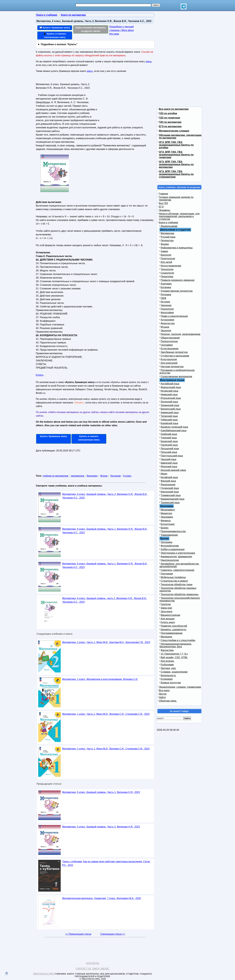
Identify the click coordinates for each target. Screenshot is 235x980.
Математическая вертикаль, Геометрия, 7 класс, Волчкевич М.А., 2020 (102, 898)
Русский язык (168, 237)
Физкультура (168, 323)
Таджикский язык (170, 503)
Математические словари (174, 131)
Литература (167, 240)
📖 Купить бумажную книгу (55, 28)
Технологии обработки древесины (180, 594)
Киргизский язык (170, 492)
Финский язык (168, 481)
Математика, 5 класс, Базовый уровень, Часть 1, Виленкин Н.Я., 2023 (101, 792)
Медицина (166, 637)
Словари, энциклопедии (174, 672)
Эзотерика (166, 542)
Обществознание (170, 338)
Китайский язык (169, 477)
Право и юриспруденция (174, 316)
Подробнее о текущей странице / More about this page (121, 30)
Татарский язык (169, 416)
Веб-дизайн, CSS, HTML (174, 657)
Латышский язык (170, 449)
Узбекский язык (169, 420)
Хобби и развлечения (173, 549)
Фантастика (167, 650)
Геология (166, 604)
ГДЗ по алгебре (168, 113)
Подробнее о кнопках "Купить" (59, 44)
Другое (163, 694)
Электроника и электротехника (178, 553)
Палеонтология (169, 341)
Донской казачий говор (173, 470)
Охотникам (167, 574)
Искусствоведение (171, 266)
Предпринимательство (173, 531)
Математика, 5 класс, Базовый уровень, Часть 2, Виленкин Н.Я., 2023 (101, 827)
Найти (162, 697)
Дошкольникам (169, 226)
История (165, 302)
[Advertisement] (126, 101)
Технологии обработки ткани (177, 584)
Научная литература (172, 367)
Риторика (166, 295)
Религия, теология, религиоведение (181, 334)
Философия (167, 313)
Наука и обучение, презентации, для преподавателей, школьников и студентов (179, 216)
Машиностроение (170, 615)
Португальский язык (172, 456)
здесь (149, 61)
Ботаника (166, 287)
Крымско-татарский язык (174, 427)
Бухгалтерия (168, 524)
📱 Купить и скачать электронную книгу (55, 35)
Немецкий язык (169, 394)
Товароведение (169, 535)
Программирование (172, 633)
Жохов (104, 476)
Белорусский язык (171, 409)
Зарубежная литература (174, 352)
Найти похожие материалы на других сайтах (91, 29)
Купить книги (168, 622)
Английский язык (170, 384)
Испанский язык (170, 391)
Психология (167, 309)
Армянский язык (170, 412)
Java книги (167, 611)
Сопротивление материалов (176, 376)
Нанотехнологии (170, 560)
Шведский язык (169, 463)
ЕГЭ (161, 207)
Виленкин (92, 476)
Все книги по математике (174, 109)
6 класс (127, 476)
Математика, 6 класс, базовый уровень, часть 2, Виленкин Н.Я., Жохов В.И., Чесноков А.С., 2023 (105, 600)
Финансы (166, 521)
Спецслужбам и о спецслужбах (178, 640)
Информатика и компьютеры (177, 248)
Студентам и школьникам (175, 356)
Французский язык (171, 387)
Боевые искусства (171, 683)
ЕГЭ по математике (170, 126)
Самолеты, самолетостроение (178, 570)
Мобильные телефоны (173, 577)
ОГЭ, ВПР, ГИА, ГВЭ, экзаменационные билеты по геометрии (176, 155)
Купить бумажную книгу (54, 436)
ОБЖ (164, 298)
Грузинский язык (170, 488)
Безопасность (168, 675)
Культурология (169, 359)
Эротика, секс (168, 668)
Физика (165, 244)
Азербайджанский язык (174, 430)
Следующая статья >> (113, 934)
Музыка (165, 327)
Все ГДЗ (163, 203)
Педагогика (167, 277)
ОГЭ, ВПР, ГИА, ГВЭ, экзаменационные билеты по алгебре (176, 145)
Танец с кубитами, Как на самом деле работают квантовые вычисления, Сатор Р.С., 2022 (106, 863)
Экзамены (164, 210)
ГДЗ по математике (170, 122)
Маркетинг (167, 513)
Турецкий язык (169, 438)
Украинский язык (170, 405)
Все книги (164, 690)
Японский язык (169, 467)
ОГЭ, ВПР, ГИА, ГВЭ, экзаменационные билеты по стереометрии (176, 174)
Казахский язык (169, 441)
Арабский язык (169, 434)
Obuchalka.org (44, 974)
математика (78, 476)
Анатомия (166, 284)
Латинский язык (169, 402)
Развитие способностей (174, 626)
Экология (166, 331)
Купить (40, 375)
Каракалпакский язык (173, 499)
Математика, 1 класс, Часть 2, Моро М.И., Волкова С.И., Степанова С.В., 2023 (106, 714)
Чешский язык (168, 459)
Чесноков (115, 476)
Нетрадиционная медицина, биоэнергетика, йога (176, 645)
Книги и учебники (168, 222)
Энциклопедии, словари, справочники (180, 687)
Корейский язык (169, 423)
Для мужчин (167, 661)
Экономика (167, 517)
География (167, 345)
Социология (167, 273)
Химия (164, 251)
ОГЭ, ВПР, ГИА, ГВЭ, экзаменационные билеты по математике (176, 164)
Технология (167, 269)
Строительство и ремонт (174, 581)
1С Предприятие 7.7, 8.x (174, 654)
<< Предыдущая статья (78, 934)
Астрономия (167, 320)
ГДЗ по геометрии (170, 118)
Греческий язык (169, 445)
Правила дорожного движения (178, 280)
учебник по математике (55, 476)
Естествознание (170, 349)
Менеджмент (168, 510)
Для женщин (168, 619)
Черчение (166, 305)
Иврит (164, 474)
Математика (167, 233)
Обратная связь (168, 701)
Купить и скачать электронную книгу (89, 438)
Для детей (166, 262)
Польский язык (169, 452)
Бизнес (165, 528)
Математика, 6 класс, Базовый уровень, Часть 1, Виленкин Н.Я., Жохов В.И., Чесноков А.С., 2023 (105, 531)
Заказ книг (166, 608)
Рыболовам (167, 665)
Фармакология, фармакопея (176, 557)
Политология (168, 259)
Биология (166, 255)
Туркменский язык (171, 495)
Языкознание (168, 485)
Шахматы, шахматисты (173, 629)
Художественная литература (177, 291)
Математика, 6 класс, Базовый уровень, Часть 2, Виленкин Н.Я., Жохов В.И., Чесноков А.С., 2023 (105, 496)
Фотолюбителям (170, 546)
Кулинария (167, 679)
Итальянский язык (171, 398)
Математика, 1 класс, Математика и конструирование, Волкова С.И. (100, 679)
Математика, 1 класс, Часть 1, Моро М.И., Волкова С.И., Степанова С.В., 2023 (106, 749)
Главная (163, 194)
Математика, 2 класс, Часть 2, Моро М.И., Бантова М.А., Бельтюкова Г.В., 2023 (106, 642)
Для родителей (169, 363)
